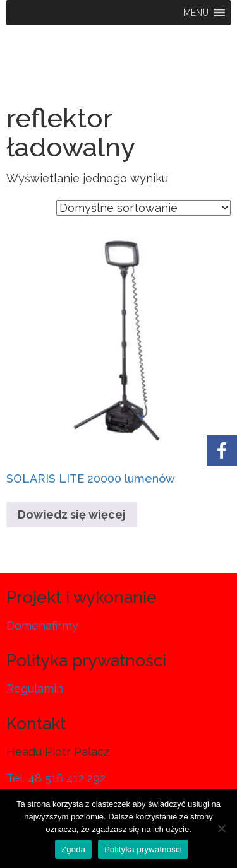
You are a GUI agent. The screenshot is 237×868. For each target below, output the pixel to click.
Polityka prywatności (143, 849)
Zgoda (73, 849)
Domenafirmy (42, 625)
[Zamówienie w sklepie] (143, 208)
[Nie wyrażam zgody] (221, 828)
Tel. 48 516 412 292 (56, 778)
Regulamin (35, 689)
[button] (196, 13)
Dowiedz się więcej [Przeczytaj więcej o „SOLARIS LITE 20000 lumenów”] (72, 514)
